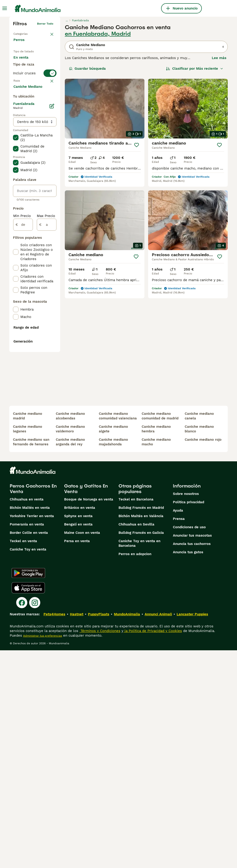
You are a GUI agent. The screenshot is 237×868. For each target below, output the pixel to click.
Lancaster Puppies (192, 832)
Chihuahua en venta (27, 717)
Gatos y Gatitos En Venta (86, 706)
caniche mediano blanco (199, 647)
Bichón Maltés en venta (30, 725)
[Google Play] (28, 791)
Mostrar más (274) (33, 208)
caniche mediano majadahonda (113, 660)
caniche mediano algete (113, 647)
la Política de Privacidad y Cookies (153, 849)
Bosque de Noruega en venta (89, 717)
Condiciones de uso (189, 745)
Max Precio (46, 337)
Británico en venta (80, 725)
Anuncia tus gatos (188, 770)
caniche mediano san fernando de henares (31, 660)
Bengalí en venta (78, 742)
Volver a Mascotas (26, 33)
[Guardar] (137, 145)
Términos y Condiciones (100, 849)
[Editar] (52, 227)
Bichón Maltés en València (141, 734)
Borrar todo (45, 24)
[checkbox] (16, 134)
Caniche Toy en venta (28, 767)
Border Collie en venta (29, 750)
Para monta (27, 84)
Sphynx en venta (78, 734)
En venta (25, 62)
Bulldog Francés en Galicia (141, 750)
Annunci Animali (158, 832)
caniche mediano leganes (28, 647)
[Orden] (195, 69)
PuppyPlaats (99, 832)
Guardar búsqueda (87, 69)
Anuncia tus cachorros (192, 761)
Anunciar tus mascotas (192, 753)
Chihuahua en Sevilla (136, 742)
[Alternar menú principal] (5, 8)
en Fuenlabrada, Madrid (98, 34)
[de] (23, 346)
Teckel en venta (23, 759)
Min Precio (22, 337)
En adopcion (28, 73)
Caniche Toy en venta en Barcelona (139, 761)
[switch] (35, 102)
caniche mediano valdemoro (70, 647)
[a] (47, 346)
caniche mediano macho (156, 660)
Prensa (179, 736)
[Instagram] (35, 820)
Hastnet (77, 832)
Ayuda (178, 728)
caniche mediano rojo (203, 657)
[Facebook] (22, 820)
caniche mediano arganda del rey (70, 660)
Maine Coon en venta (82, 750)
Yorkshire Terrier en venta (32, 734)
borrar (49, 111)
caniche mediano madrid (28, 634)
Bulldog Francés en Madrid (141, 725)
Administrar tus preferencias (43, 853)
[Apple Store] (28, 805)
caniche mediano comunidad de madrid (160, 634)
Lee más (219, 58)
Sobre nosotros (186, 711)
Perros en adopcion (135, 772)
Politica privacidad (189, 720)
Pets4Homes (54, 832)
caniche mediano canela (199, 634)
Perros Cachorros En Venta (33, 706)
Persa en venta (77, 759)
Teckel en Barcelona (136, 717)
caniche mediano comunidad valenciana (118, 634)
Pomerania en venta (27, 742)
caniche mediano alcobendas (70, 634)
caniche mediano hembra (156, 647)
